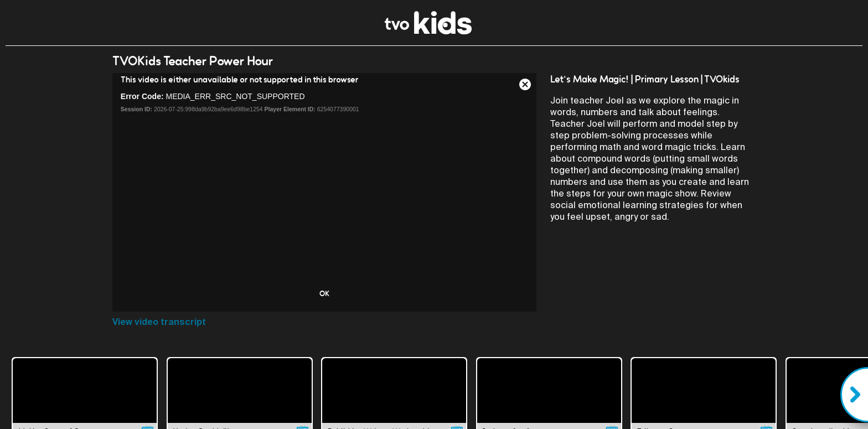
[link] (428, 31)
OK (324, 293)
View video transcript (159, 322)
